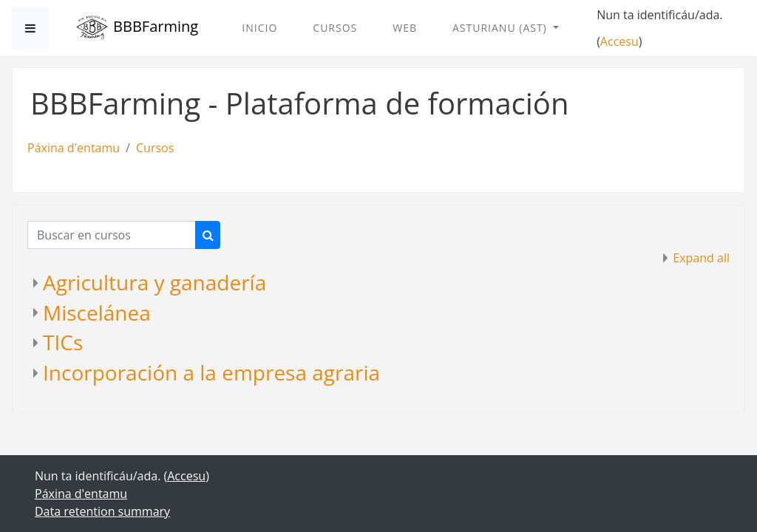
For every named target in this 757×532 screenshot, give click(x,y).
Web (405, 28)
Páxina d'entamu (74, 148)
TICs (63, 342)
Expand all (701, 258)
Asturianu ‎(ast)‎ (501, 28)
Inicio (259, 28)
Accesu (619, 41)
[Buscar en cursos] (112, 235)
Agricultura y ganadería (155, 282)
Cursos (335, 28)
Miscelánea (97, 313)
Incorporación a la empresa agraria (211, 372)
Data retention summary (102, 511)
